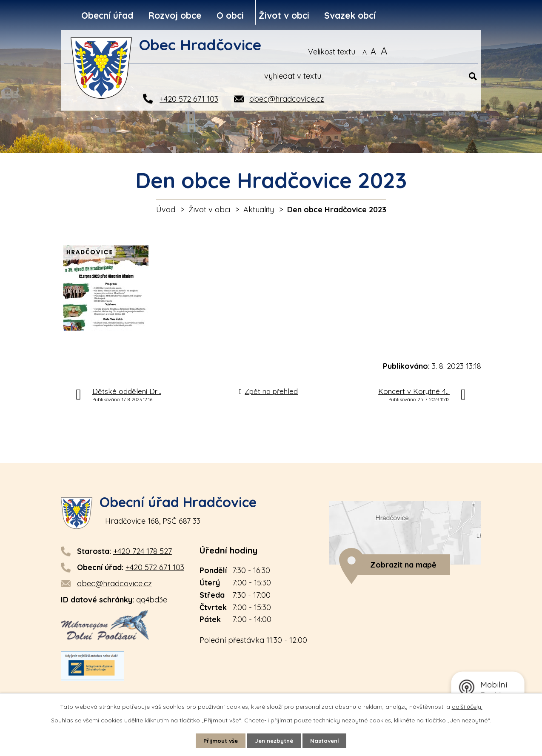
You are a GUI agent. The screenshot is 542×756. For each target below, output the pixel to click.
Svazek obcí (350, 15)
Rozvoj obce (175, 15)
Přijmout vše (218, 740)
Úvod (166, 210)
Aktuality (259, 210)
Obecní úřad (107, 15)
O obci (230, 15)
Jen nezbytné (275, 740)
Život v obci (284, 15)
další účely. (467, 706)
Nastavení (328, 740)
